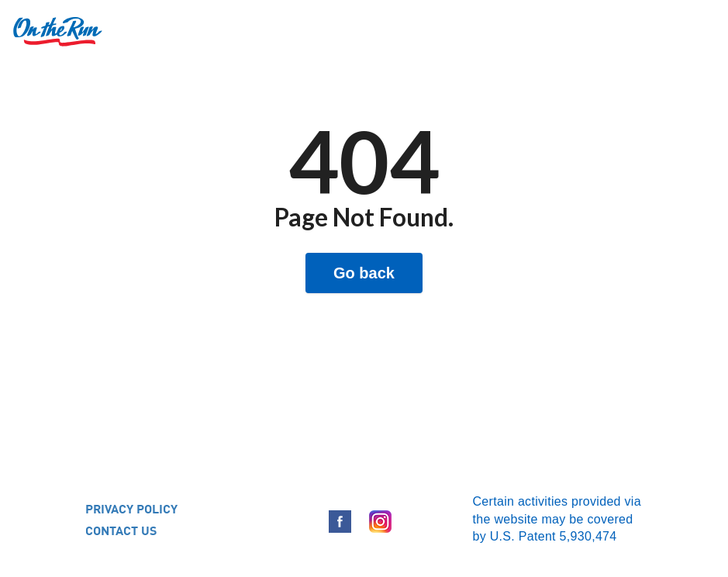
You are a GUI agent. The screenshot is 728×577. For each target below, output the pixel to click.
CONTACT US (121, 530)
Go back (364, 273)
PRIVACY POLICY (131, 508)
